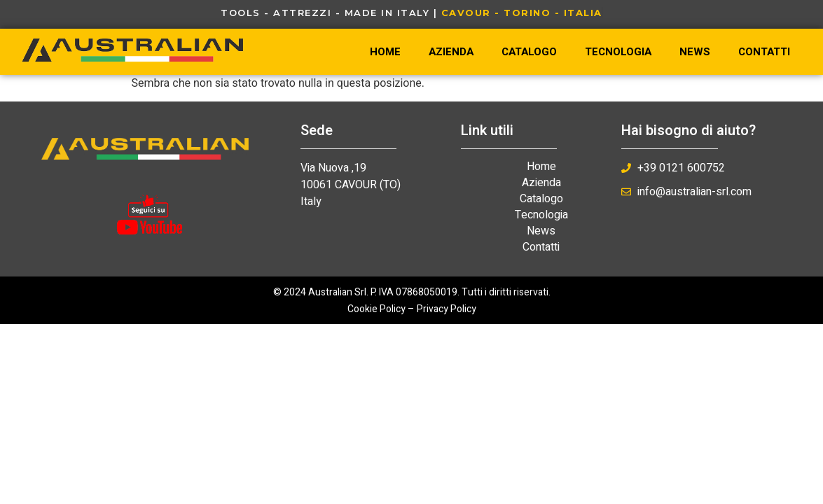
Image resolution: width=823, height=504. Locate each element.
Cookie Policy (376, 309)
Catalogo (529, 52)
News (695, 52)
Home (385, 52)
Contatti (764, 52)
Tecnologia (618, 52)
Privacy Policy (447, 309)
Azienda (451, 52)
